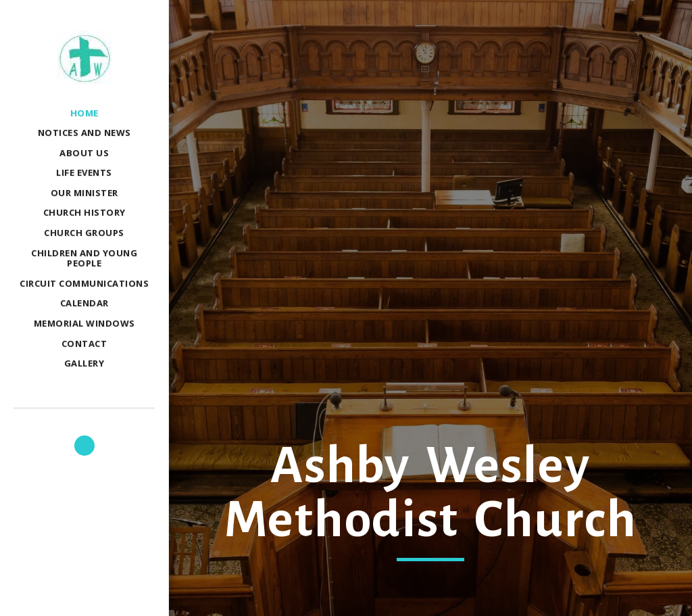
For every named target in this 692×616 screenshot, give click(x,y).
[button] (84, 446)
